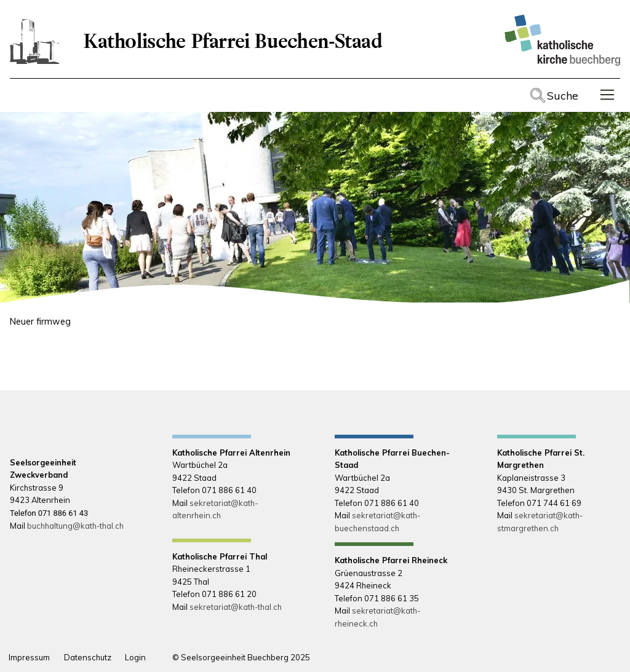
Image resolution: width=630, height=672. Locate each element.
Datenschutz (88, 657)
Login (135, 657)
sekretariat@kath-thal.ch (236, 607)
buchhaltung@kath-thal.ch (75, 526)
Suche (563, 95)
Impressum (29, 657)
